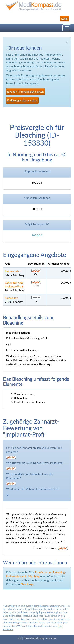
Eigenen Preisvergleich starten (25, 92)
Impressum (51, 638)
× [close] (67, 42)
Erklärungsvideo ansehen (22, 100)
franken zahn (13, 271)
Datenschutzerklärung (34, 638)
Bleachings (27, 584)
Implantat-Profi (14, 286)
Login (64, 19)
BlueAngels (12, 298)
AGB (20, 638)
